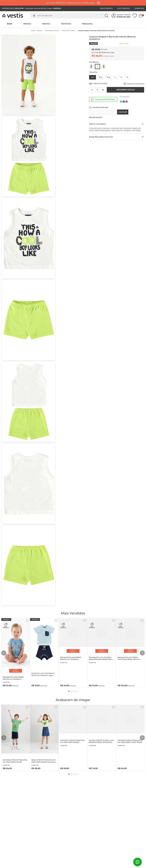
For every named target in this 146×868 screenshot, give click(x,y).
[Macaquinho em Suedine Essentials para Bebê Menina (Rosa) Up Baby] (102, 652)
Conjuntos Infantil (52, 31)
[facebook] (124, 102)
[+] (103, 90)
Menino (46, 24)
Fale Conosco (124, 8)
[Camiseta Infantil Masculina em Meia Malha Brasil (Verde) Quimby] (16, 737)
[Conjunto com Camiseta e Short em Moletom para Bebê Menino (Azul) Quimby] (44, 652)
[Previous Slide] (4, 653)
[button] (34, 16)
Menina (27, 24)
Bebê (10, 24)
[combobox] (72, 16)
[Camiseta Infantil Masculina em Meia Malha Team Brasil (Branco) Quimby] (130, 737)
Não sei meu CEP (96, 117)
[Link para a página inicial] (33, 31)
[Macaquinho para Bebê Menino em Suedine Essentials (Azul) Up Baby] (16, 652)
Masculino (87, 24)
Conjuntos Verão (68, 31)
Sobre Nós (139, 8)
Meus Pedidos (106, 8)
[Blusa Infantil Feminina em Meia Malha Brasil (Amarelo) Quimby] (44, 737)
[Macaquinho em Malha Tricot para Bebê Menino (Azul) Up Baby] (130, 652)
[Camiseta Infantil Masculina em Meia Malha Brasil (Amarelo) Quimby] (73, 737)
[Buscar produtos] (106, 16)
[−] (92, 90)
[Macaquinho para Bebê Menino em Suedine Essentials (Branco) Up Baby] (73, 652)
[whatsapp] (121, 102)
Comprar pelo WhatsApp (105, 99)
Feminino (66, 24)
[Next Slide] (142, 653)
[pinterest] (126, 102)
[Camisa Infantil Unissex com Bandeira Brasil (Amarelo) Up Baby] (102, 737)
